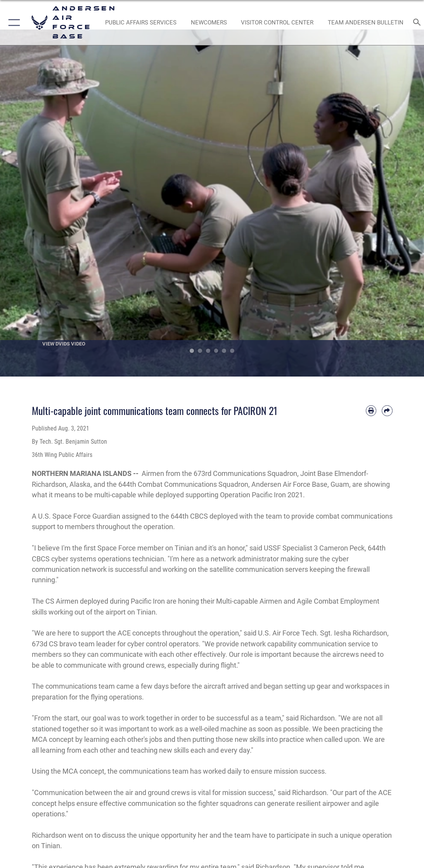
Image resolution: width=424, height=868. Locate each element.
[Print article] (371, 411)
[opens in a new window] (141, 23)
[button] (13, 23)
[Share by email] (387, 411)
